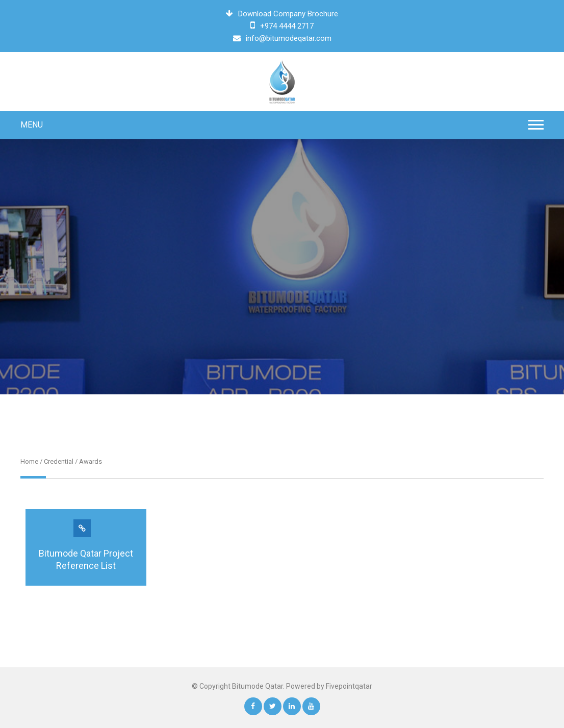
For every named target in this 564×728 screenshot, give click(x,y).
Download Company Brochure (282, 14)
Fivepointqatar (349, 686)
